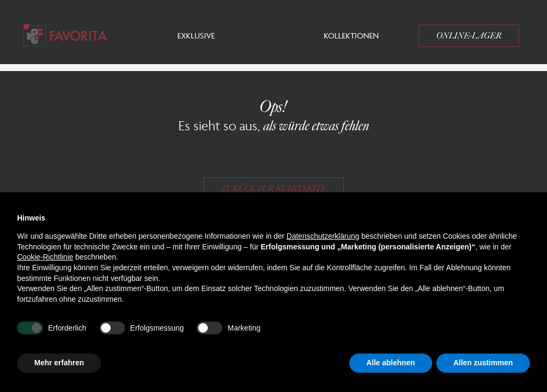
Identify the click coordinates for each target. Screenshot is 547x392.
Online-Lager (469, 36)
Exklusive (196, 36)
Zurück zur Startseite (274, 189)
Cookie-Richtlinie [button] (45, 257)
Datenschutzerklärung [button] (323, 236)
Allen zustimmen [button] (483, 363)
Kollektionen (351, 36)
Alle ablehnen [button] (391, 363)
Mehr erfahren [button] (59, 363)
